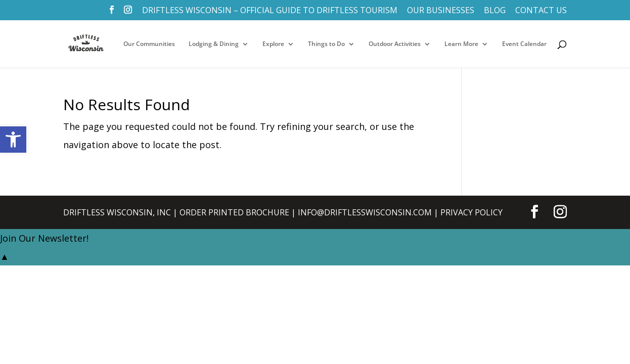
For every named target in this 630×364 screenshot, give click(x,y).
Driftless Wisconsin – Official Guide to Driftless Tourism (270, 11)
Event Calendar (524, 44)
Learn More (461, 44)
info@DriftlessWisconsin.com (365, 212)
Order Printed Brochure (234, 212)
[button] (13, 140)
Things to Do (326, 44)
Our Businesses (441, 11)
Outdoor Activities (395, 44)
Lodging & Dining (214, 44)
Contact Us (541, 11)
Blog (495, 11)
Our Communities (149, 44)
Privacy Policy (471, 212)
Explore (273, 44)
